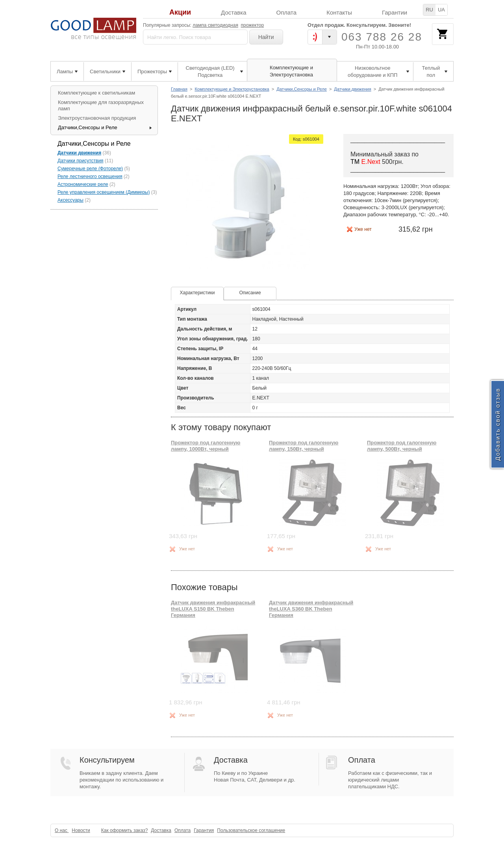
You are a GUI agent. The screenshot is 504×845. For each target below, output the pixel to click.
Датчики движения (352, 89)
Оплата (287, 12)
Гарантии (395, 12)
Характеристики (197, 293)
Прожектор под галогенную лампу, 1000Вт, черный (206, 446)
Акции (180, 12)
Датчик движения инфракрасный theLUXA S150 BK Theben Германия (213, 609)
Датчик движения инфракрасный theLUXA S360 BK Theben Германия (311, 609)
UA (441, 10)
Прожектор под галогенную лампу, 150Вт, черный (304, 446)
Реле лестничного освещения (90, 176)
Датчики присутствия (81, 161)
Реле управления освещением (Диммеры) (104, 192)
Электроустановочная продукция (97, 118)
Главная (179, 89)
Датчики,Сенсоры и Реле (302, 89)
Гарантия (204, 830)
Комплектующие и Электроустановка (232, 89)
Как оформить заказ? (125, 830)
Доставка (233, 12)
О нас (62, 830)
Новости (81, 830)
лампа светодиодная (215, 25)
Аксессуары (70, 200)
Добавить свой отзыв (498, 424)
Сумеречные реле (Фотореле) (90, 169)
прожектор (253, 25)
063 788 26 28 (382, 37)
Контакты (339, 12)
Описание (250, 293)
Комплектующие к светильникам (96, 93)
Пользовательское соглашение (251, 830)
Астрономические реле (83, 184)
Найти (266, 37)
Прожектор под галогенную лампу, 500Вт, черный (402, 446)
